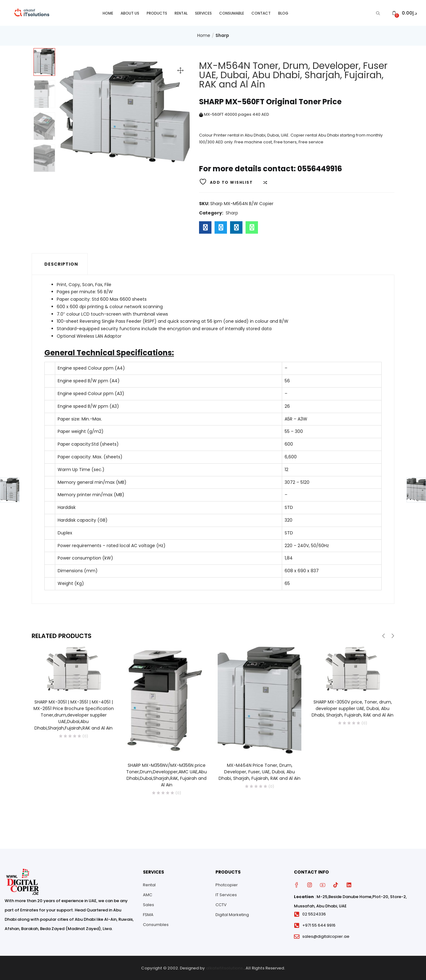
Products (157, 13)
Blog (283, 13)
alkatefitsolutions (224, 967)
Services (203, 13)
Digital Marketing (232, 914)
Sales (149, 904)
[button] (404, 13)
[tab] (60, 263)
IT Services (226, 894)
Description (61, 263)
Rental (181, 13)
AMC (148, 894)
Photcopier (227, 884)
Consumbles (156, 924)
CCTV (221, 904)
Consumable (232, 13)
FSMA (148, 914)
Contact (261, 13)
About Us (130, 13)
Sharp (222, 35)
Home (108, 13)
